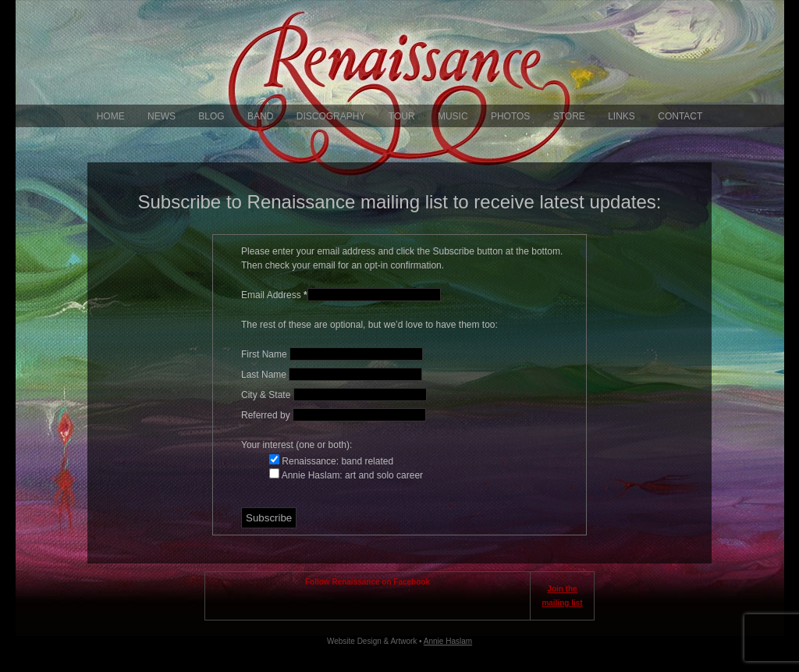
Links (621, 116)
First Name (265, 354)
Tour (402, 116)
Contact (680, 116)
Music (453, 116)
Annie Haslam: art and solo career (351, 475)
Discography (331, 116)
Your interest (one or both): (297, 445)
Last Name (265, 375)
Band (260, 116)
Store (569, 116)
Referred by (267, 415)
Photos (510, 116)
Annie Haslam (448, 641)
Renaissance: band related (336, 461)
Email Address (274, 295)
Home (111, 116)
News (162, 116)
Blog (211, 116)
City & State (267, 395)
